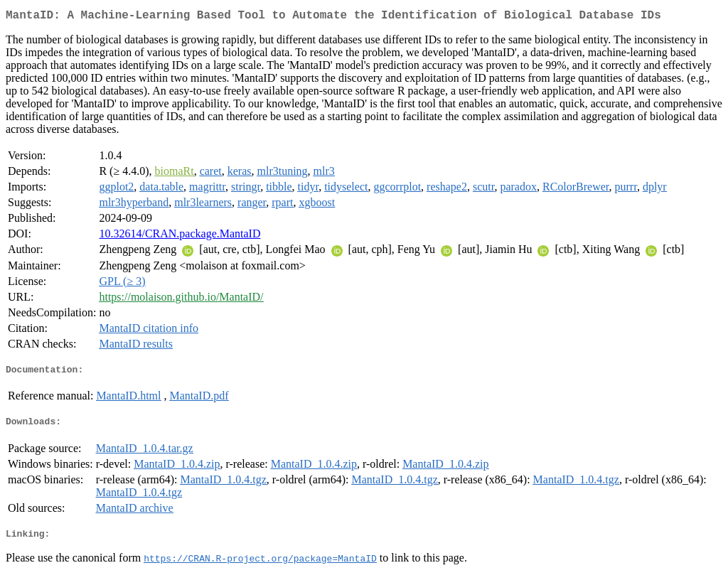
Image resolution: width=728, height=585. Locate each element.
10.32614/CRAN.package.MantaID (180, 236)
